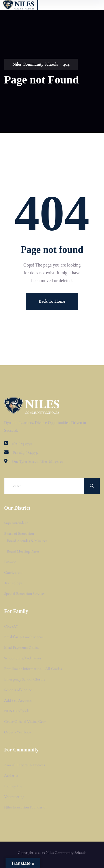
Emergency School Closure (25, 679)
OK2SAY (11, 626)
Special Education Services (25, 594)
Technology (13, 583)
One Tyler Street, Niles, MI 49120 (38, 461)
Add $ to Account (18, 700)
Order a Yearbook (18, 732)
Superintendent (16, 523)
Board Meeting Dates (23, 551)
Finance (10, 562)
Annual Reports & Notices (25, 765)
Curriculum (13, 572)
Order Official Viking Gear (25, 722)
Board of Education (19, 533)
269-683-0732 (22, 444)
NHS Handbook (17, 711)
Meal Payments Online (22, 648)
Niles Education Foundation (26, 807)
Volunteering (14, 797)
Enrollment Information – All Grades (33, 669)
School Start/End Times (23, 658)
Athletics (11, 775)
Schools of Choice (18, 690)
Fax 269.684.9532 (26, 453)
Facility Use (13, 786)
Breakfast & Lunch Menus (24, 637)
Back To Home (52, 301)
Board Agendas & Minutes (27, 541)
